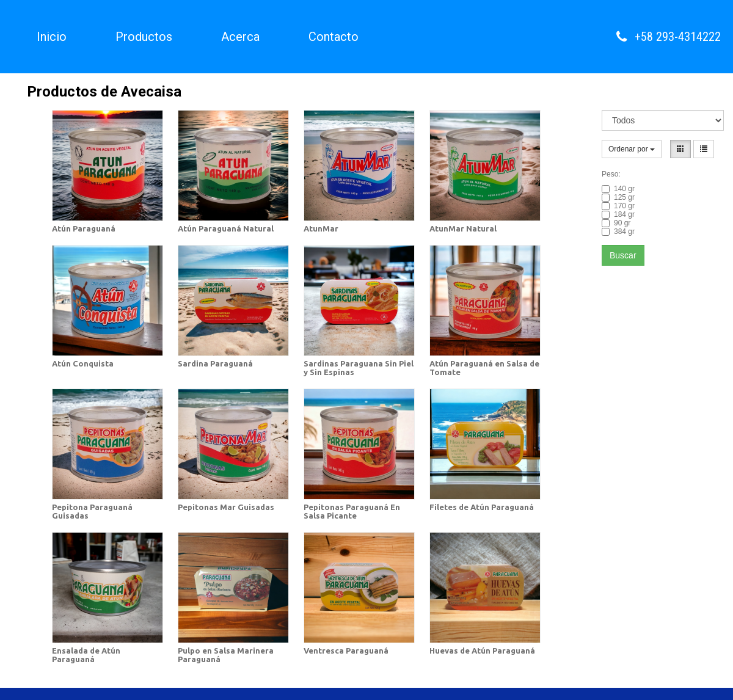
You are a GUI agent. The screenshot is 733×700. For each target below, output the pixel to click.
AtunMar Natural (463, 228)
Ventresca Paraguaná (346, 651)
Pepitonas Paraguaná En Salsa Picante (352, 511)
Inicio (52, 37)
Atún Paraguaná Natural (226, 228)
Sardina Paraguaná (215, 363)
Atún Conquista (83, 363)
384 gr (618, 232)
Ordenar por (632, 149)
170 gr (618, 206)
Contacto (334, 37)
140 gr (618, 189)
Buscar (623, 255)
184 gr (618, 214)
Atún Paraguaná (84, 228)
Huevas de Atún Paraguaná (482, 651)
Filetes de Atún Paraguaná (482, 507)
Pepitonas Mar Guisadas (226, 507)
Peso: (611, 174)
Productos (144, 37)
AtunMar (321, 228)
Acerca (240, 37)
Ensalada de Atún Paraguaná (86, 655)
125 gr (618, 197)
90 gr (616, 223)
